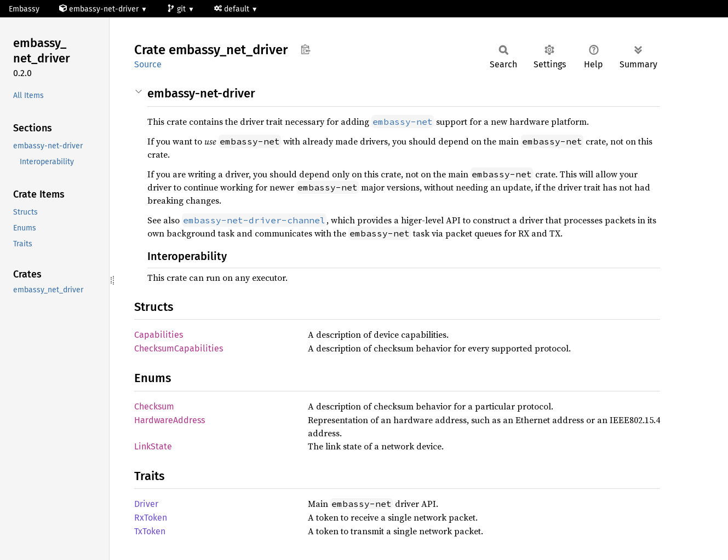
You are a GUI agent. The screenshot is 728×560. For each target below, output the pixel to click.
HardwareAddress (170, 420)
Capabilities (159, 335)
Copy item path (305, 49)
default (233, 9)
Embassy (24, 9)
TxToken (150, 531)
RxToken (151, 518)
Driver (146, 504)
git (177, 9)
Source (148, 64)
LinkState (153, 446)
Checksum (154, 406)
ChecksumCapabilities (179, 348)
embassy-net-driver (100, 9)
